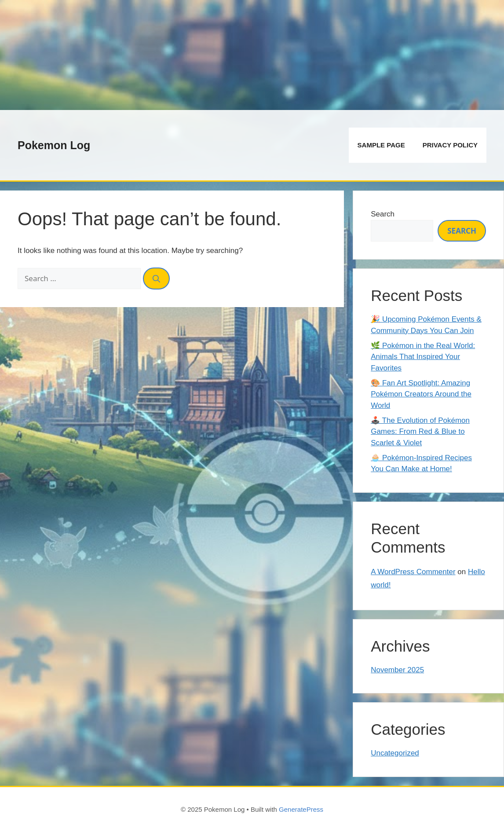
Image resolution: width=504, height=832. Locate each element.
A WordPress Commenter (413, 572)
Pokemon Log (54, 145)
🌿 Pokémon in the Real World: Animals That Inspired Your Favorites (423, 357)
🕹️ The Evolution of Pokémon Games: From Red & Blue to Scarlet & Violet (420, 432)
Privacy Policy (450, 145)
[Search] (156, 279)
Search (383, 214)
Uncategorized (395, 753)
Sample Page (381, 145)
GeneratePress (301, 809)
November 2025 (397, 670)
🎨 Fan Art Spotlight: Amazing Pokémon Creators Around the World (421, 394)
